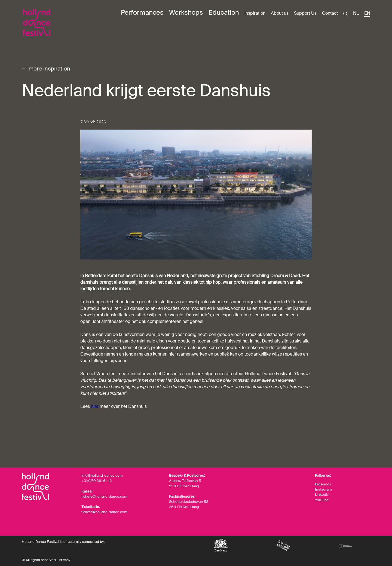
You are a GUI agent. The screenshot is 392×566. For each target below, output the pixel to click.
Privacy (65, 560)
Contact (330, 13)
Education (224, 13)
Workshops (186, 13)
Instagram (323, 489)
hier (94, 406)
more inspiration (49, 69)
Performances (142, 13)
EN (367, 13)
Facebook (323, 484)
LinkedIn (322, 495)
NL (356, 13)
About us (280, 13)
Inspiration (255, 13)
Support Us (305, 13)
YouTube (322, 500)
